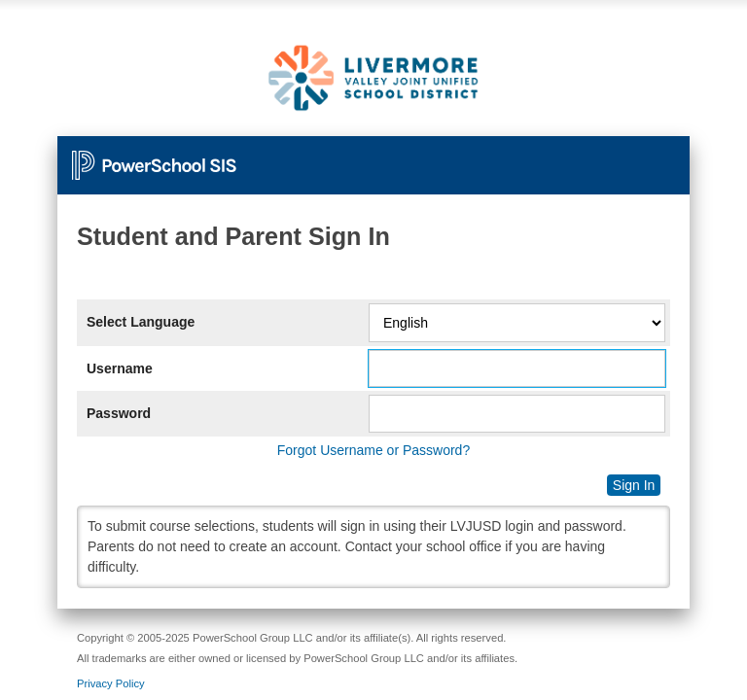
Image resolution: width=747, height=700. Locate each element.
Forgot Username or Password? (373, 450)
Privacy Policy (111, 683)
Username (120, 368)
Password (119, 413)
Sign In (634, 485)
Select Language (141, 322)
